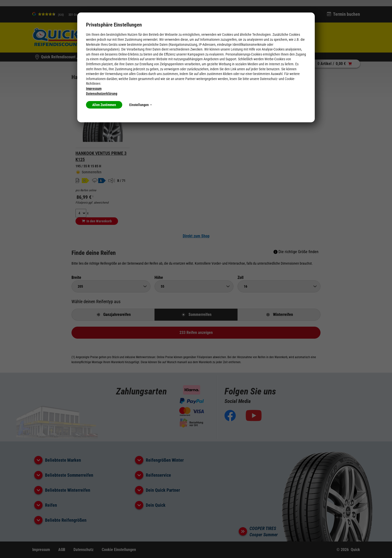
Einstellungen (140, 105)
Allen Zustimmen (104, 105)
